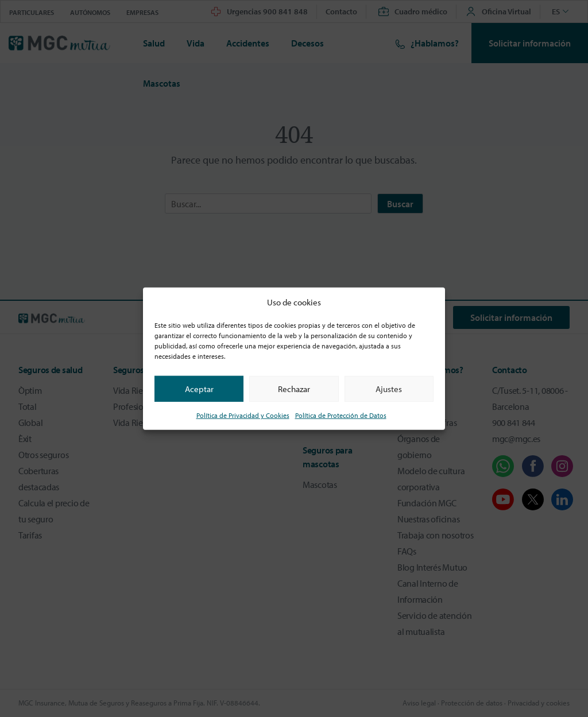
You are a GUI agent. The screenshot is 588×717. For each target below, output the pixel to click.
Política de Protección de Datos (341, 415)
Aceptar (199, 388)
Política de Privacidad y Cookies (243, 415)
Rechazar (294, 388)
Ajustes (389, 388)
